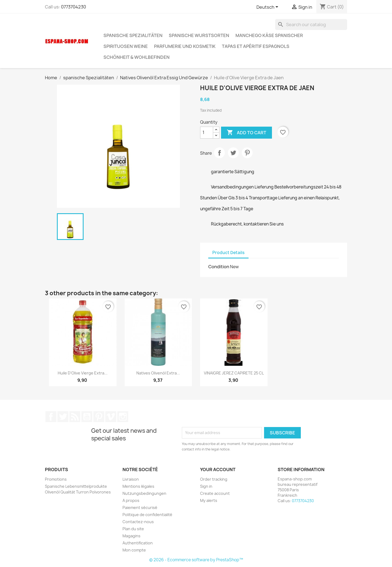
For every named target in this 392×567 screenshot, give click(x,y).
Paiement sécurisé (140, 507)
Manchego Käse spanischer (269, 35)
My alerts (209, 500)
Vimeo (111, 417)
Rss (75, 417)
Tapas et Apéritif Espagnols (256, 46)
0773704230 (73, 7)
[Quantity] (207, 133)
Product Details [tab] (228, 253)
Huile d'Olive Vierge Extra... (83, 373)
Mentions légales (138, 486)
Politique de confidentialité (147, 515)
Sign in (206, 486)
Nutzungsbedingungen (144, 493)
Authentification (138, 543)
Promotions (56, 479)
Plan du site (133, 529)
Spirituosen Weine (126, 46)
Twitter (63, 417)
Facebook (51, 417)
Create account (215, 493)
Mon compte (134, 550)
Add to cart (246, 133)
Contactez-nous (138, 522)
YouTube (87, 417)
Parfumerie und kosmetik (185, 46)
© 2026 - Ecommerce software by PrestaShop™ (196, 560)
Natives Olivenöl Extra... (158, 373)
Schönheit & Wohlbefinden (137, 57)
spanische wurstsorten (199, 35)
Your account (218, 470)
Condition (219, 267)
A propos (131, 500)
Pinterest (247, 153)
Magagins (131, 536)
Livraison (131, 479)
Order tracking (214, 479)
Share (219, 153)
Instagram (123, 417)
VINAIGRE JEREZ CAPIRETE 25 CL (234, 373)
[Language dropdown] (268, 7)
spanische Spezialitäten (133, 35)
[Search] (311, 25)
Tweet (233, 153)
